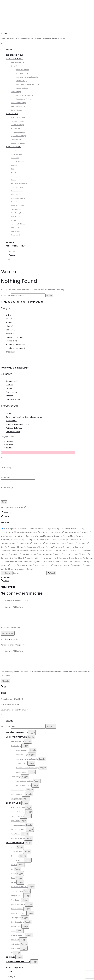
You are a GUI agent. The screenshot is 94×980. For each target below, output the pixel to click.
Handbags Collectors (15, 345)
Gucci (13, 176)
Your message (7, 487)
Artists (9, 315)
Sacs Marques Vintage (24, 95)
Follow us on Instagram (15, 368)
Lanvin (13, 220)
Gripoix (13, 173)
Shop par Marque (13, 147)
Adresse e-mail (13, 645)
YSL (12, 239)
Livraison (9, 413)
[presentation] (20, 616)
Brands (9, 323)
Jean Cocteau (16, 195)
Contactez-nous (13, 399)
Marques (10, 385)
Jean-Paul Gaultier (18, 198)
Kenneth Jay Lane (17, 213)
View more (6, 577)
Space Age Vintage (18, 143)
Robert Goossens (17, 202)
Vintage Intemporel (18, 132)
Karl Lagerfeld (16, 209)
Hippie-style (15, 128)
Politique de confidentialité (17, 424)
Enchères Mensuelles (15, 55)
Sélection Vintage (17, 62)
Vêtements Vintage (18, 106)
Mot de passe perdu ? (10, 639)
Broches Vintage (22, 73)
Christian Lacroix (17, 154)
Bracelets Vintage (22, 70)
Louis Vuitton (15, 231)
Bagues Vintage (22, 88)
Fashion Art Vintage (18, 121)
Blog (8, 319)
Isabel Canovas (17, 187)
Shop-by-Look (12, 114)
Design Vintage (16, 110)
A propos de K (12, 381)
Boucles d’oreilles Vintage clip (27, 77)
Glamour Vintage (17, 125)
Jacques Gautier (17, 191)
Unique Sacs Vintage (24, 99)
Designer (10, 330)
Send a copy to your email (12, 507)
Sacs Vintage (16, 92)
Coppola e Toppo (17, 161)
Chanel (14, 150)
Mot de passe (12, 607)
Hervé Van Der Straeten (19, 184)
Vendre (9, 388)
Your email (6, 468)
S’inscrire (6, 681)
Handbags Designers (15, 348)
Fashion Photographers (16, 337)
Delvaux (14, 165)
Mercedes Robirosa (18, 224)
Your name (6, 478)
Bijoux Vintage (16, 66)
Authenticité (11, 421)
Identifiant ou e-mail (15, 601)
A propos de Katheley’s (16, 246)
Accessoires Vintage (18, 103)
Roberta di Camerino (19, 206)
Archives (10, 242)
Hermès (14, 180)
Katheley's (5, 33)
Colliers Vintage (22, 81)
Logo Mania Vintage (18, 136)
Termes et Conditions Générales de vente (24, 417)
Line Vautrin (15, 228)
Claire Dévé (15, 158)
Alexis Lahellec (16, 217)
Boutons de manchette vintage (27, 84)
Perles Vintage (16, 139)
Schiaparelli (15, 235)
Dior (12, 169)
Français (9, 50)
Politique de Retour (14, 428)
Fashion (9, 334)
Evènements (11, 392)
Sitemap (9, 396)
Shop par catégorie (14, 59)
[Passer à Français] (11, 976)
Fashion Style (11, 341)
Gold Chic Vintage (18, 117)
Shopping (10, 352)
